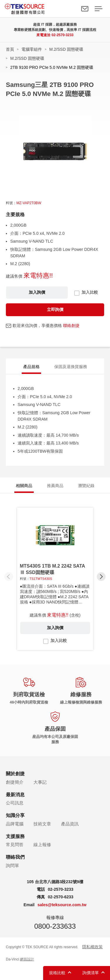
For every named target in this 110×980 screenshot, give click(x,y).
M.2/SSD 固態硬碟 (66, 49)
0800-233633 (55, 926)
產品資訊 (70, 824)
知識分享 (15, 815)
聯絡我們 (85, 9)
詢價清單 (91, 973)
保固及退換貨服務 (71, 367)
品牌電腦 (15, 824)
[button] (101, 577)
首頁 (10, 49)
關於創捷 (15, 774)
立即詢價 (55, 309)
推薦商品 (55, 486)
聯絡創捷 (71, 325)
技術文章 (42, 824)
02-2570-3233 (63, 35)
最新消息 (15, 795)
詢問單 (12, 866)
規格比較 (57, 973)
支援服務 (15, 836)
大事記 (40, 782)
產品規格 (31, 367)
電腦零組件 (32, 49)
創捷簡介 (15, 782)
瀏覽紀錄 (86, 486)
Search (71, 9)
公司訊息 (15, 803)
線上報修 (42, 845)
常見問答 (15, 845)
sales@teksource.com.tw (62, 905)
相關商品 (24, 486)
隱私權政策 (92, 947)
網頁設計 (27, 959)
